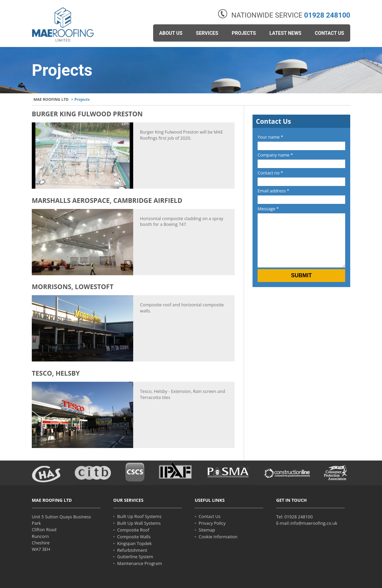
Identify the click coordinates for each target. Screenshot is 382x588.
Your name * (270, 137)
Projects (244, 33)
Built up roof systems (139, 516)
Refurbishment (132, 550)
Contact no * (270, 173)
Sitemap (207, 530)
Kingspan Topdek (134, 544)
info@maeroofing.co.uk (314, 523)
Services (207, 33)
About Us (171, 33)
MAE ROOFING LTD (51, 99)
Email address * (273, 191)
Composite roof (133, 530)
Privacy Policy (212, 523)
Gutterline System (135, 557)
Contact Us (329, 33)
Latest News (285, 33)
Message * (268, 209)
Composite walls (134, 537)
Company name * (275, 155)
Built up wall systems (139, 523)
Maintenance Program (139, 563)
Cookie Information (218, 537)
